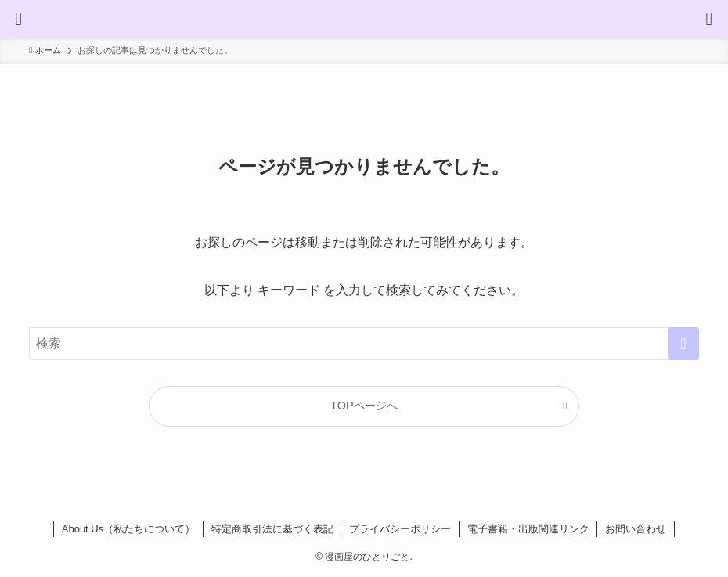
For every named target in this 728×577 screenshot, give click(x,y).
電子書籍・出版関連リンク (528, 529)
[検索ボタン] (709, 19)
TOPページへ (364, 406)
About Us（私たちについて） (128, 529)
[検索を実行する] (683, 344)
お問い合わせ (636, 529)
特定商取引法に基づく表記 (272, 529)
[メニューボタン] (19, 19)
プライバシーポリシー (400, 529)
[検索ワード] (364, 344)
